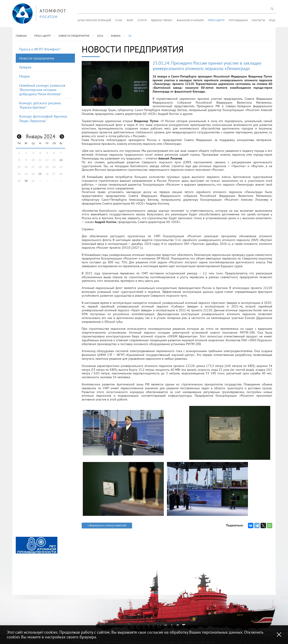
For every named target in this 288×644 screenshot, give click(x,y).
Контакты (258, 20)
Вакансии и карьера (190, 20)
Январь (116, 36)
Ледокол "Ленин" (162, 20)
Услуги (142, 20)
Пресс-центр (216, 20)
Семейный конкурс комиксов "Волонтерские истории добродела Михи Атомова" (42, 90)
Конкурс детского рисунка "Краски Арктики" (40, 105)
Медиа (24, 76)
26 (130, 36)
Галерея (25, 67)
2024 (100, 36)
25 (40, 174)
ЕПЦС (272, 20)
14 (61, 160)
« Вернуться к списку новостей (107, 525)
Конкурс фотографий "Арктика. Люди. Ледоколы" (43, 118)
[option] (37, 545)
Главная (21, 36)
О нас (119, 20)
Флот (130, 20)
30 (26, 181)
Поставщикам (238, 20)
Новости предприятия (74, 36)
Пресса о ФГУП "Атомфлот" (40, 49)
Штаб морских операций (94, 20)
